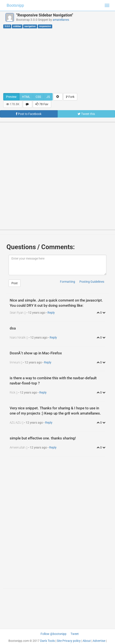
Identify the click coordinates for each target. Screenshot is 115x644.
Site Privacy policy (69, 641)
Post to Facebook (29, 114)
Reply (51, 313)
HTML (26, 97)
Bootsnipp (15, 5)
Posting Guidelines (92, 282)
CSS (38, 97)
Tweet (75, 634)
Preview (11, 97)
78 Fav (42, 104)
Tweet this (86, 114)
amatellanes (61, 20)
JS (48, 97)
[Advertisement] (57, 61)
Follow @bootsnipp (54, 634)
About (87, 641)
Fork (70, 97)
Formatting (68, 282)
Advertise (99, 641)
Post (15, 283)
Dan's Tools (47, 641)
